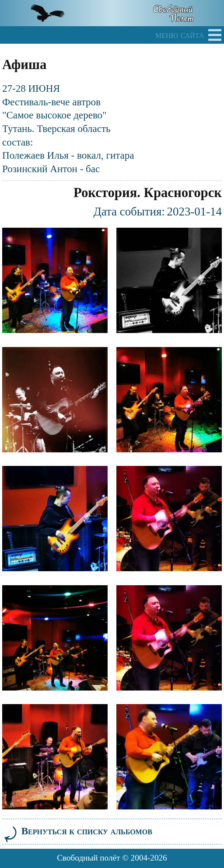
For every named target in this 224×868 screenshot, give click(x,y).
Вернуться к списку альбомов (77, 831)
